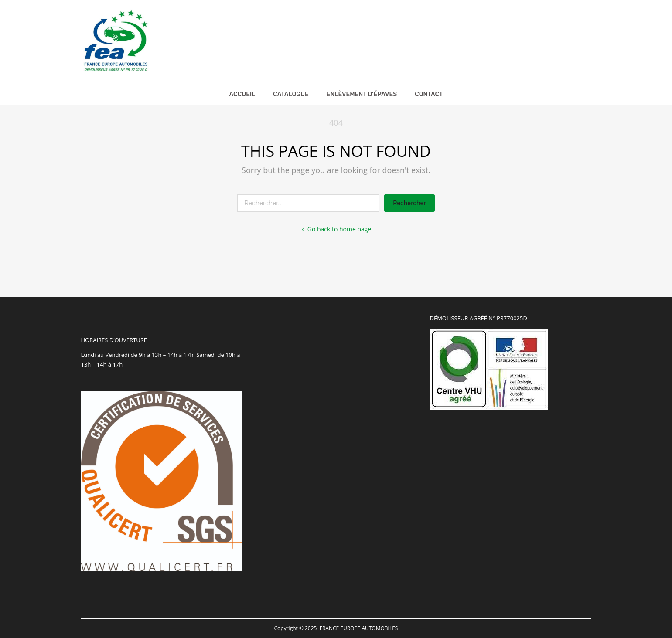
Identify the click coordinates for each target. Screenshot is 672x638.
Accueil (242, 94)
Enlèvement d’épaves (362, 94)
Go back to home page (336, 229)
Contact (429, 94)
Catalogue (291, 94)
